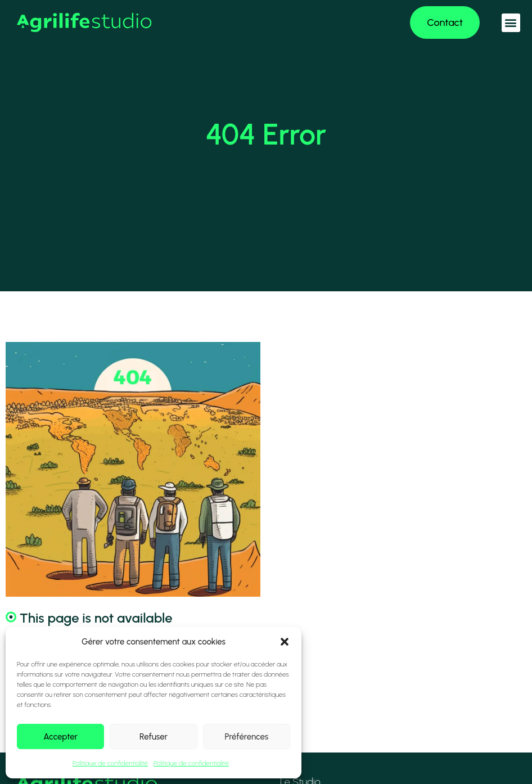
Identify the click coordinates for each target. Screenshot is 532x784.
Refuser (154, 737)
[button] (285, 642)
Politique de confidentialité (110, 763)
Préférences (246, 737)
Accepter (60, 737)
